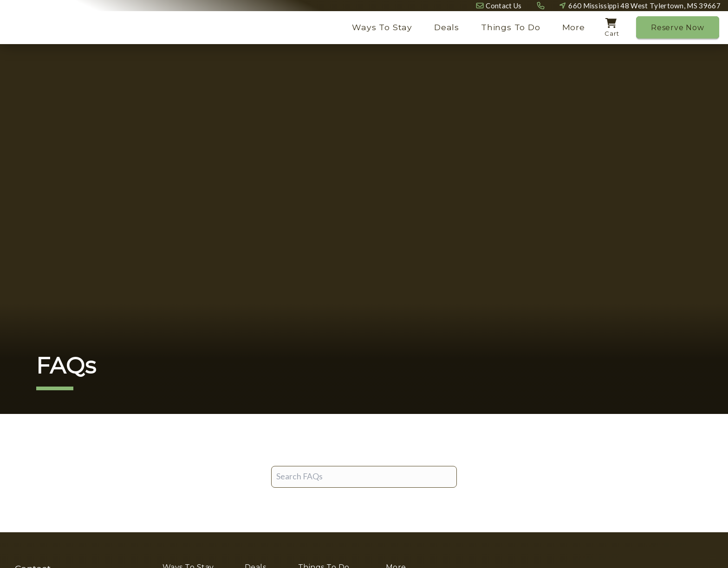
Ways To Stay (382, 27)
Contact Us (504, 6)
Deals (447, 27)
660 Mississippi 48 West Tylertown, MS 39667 (644, 6)
